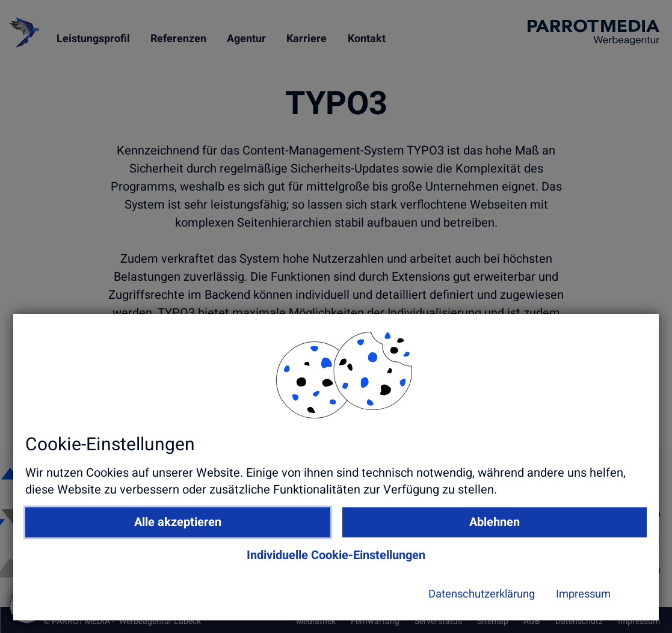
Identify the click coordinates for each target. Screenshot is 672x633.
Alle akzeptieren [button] (283, 535)
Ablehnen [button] (471, 535)
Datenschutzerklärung (382, 607)
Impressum (492, 607)
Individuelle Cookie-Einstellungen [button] (377, 568)
